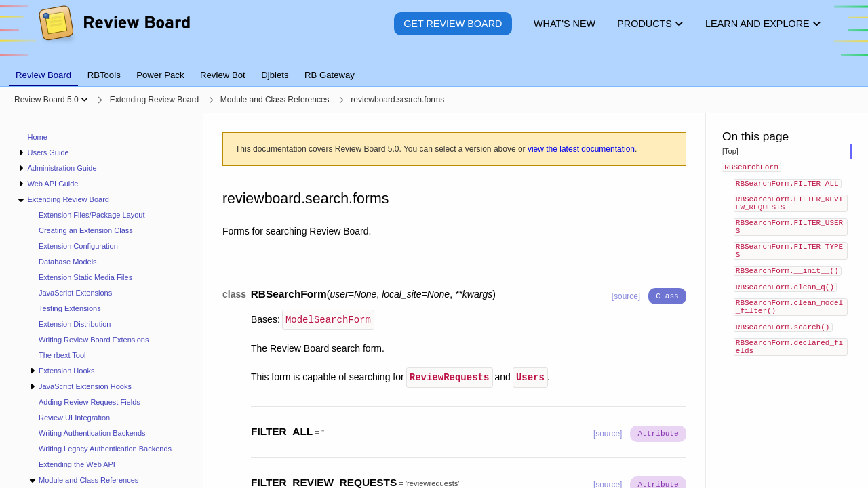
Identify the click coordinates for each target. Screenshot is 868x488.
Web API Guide (53, 184)
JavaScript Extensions (75, 293)
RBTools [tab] (104, 75)
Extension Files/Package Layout (92, 215)
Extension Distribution (75, 324)
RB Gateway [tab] (330, 75)
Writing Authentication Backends (92, 433)
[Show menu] (84, 100)
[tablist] (434, 67)
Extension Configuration (78, 246)
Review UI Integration (74, 418)
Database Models (68, 262)
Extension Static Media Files (85, 277)
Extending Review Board (68, 199)
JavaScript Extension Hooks (85, 386)
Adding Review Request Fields (90, 402)
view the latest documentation (581, 149)
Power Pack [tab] (160, 75)
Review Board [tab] (43, 75)
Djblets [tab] (275, 75)
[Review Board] (114, 34)
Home (38, 137)
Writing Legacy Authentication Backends (105, 449)
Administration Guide (62, 168)
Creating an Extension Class (86, 230)
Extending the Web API (77, 464)
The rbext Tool (62, 355)
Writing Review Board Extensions (94, 340)
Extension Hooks (67, 371)
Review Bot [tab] (223, 75)
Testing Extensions (70, 308)
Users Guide (48, 152)
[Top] (730, 151)
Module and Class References (88, 480)
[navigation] (102, 301)
